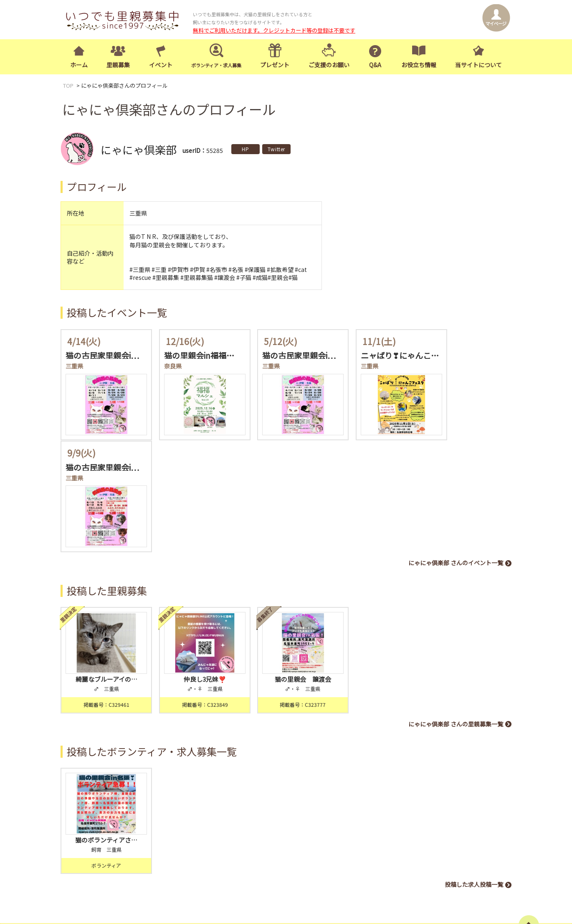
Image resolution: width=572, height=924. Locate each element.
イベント (161, 65)
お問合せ (425, 826)
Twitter (276, 149)
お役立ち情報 (419, 65)
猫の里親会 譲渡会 (286, 557)
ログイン (252, 819)
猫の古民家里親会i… (102, 355)
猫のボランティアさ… (103, 712)
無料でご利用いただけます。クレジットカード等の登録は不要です (274, 30)
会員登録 (208, 819)
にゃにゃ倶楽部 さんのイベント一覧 (456, 446)
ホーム (79, 65)
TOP (68, 86)
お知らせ (454, 826)
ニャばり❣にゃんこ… (379, 355)
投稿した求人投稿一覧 (474, 757)
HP (245, 149)
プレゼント (275, 65)
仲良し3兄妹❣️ (195, 557)
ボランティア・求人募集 (433, 814)
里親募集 (118, 65)
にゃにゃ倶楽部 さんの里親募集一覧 (456, 602)
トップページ (322, 814)
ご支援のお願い (329, 65)
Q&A (375, 65)
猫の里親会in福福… (192, 355)
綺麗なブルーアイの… (103, 557)
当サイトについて (478, 65)
